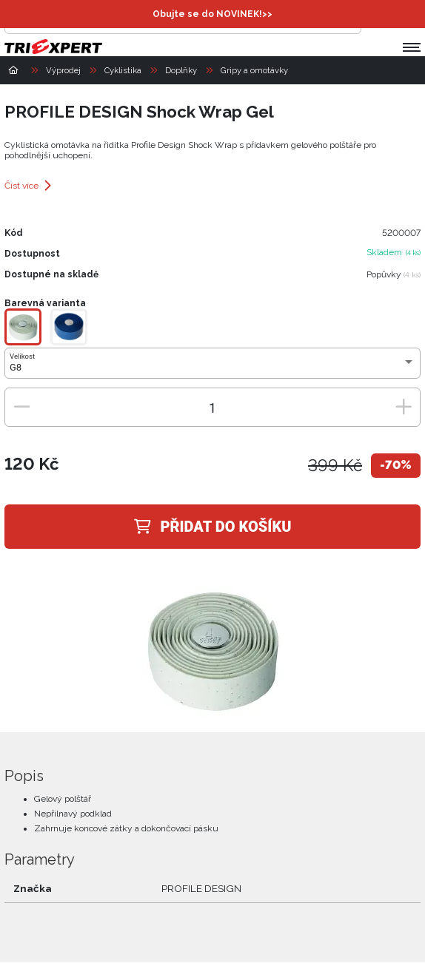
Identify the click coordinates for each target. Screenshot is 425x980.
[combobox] (212, 368)
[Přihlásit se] (376, 19)
